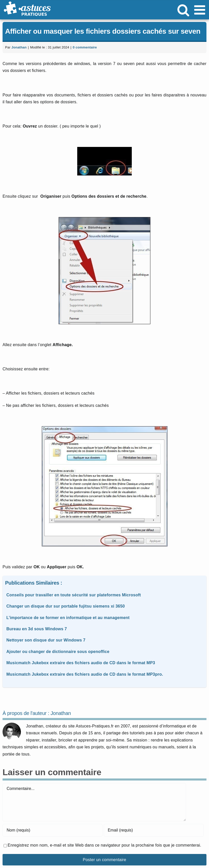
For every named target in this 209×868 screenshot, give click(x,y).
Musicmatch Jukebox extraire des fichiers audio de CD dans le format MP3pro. (85, 674)
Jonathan (19, 47)
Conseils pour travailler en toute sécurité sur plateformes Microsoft (74, 595)
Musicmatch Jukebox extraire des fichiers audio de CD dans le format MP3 (81, 663)
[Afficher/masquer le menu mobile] (201, 10)
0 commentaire (85, 47)
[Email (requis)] (154, 830)
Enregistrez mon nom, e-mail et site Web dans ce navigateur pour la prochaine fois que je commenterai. (104, 845)
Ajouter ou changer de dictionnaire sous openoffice (58, 652)
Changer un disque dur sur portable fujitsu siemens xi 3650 (66, 606)
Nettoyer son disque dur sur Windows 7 (46, 640)
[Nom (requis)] (53, 830)
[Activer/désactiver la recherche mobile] (183, 10)
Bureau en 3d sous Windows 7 (37, 629)
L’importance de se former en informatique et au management (68, 618)
